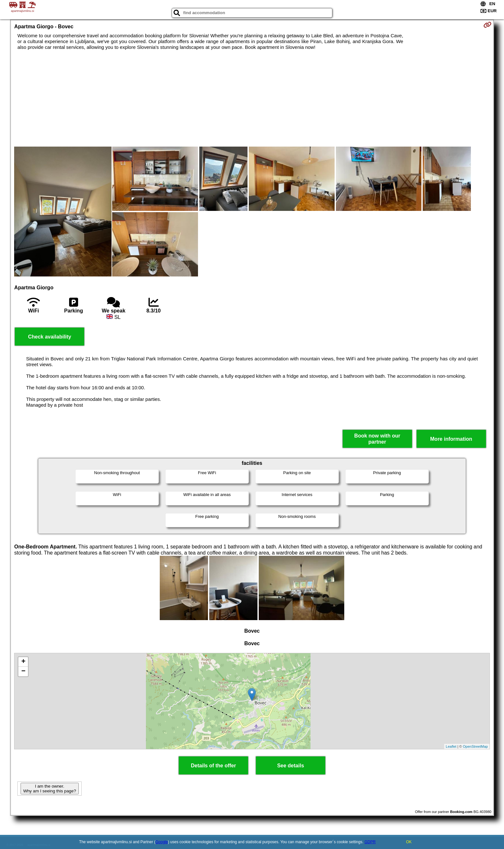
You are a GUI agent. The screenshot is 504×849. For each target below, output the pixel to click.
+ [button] (23, 662)
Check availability (50, 337)
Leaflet (451, 746)
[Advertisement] (252, 98)
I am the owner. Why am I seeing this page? (50, 789)
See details (291, 766)
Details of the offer (213, 766)
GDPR (370, 842)
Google (162, 842)
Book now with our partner (377, 439)
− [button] (23, 672)
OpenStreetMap (475, 746)
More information (451, 439)
